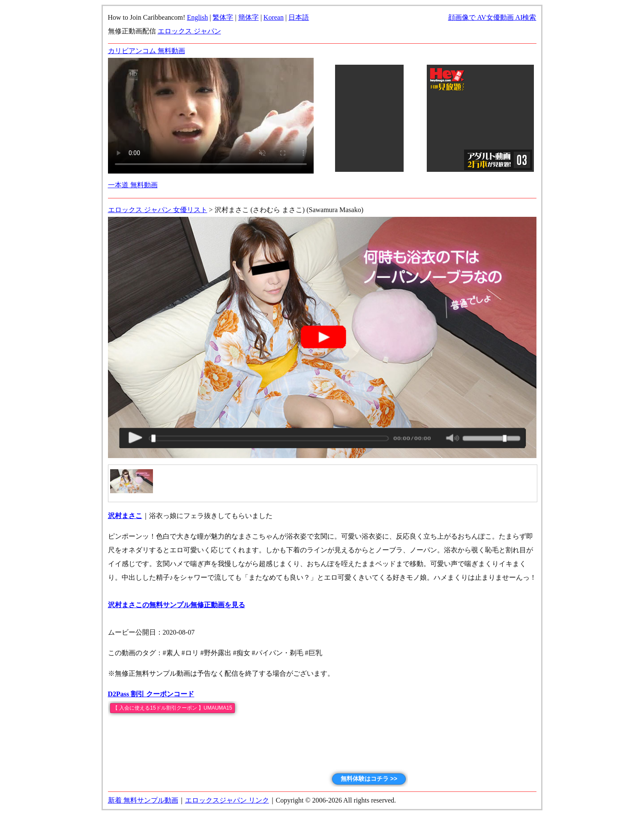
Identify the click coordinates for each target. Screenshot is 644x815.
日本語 (299, 17)
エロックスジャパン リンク (227, 800)
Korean (274, 17)
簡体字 (249, 17)
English (197, 17)
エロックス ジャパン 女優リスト (158, 210)
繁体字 (223, 17)
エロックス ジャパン (189, 31)
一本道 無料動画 (133, 185)
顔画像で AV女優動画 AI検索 (492, 17)
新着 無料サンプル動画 (143, 800)
